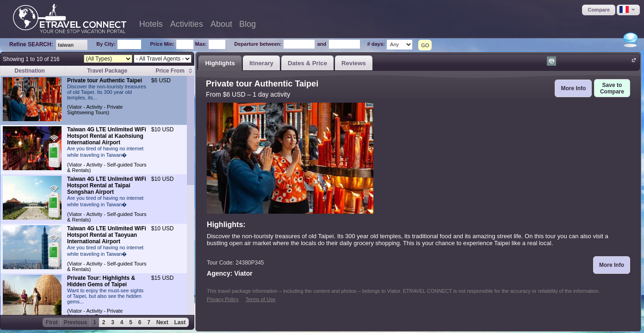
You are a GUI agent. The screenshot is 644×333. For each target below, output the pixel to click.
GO (425, 45)
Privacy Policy (223, 299)
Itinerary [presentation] (261, 63)
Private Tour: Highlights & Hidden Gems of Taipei (101, 281)
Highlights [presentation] (220, 63)
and (322, 44)
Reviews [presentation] (354, 63)
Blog (248, 24)
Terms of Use (261, 299)
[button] (599, 10)
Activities (187, 24)
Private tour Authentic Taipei (105, 80)
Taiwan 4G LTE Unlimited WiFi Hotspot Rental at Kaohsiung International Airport (107, 136)
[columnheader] (174, 71)
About (221, 24)
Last (180, 322)
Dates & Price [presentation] (307, 63)
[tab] (220, 63)
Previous (76, 322)
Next (162, 322)
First (52, 322)
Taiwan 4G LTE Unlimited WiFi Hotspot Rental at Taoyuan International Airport (107, 235)
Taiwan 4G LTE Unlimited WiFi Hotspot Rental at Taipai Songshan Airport (107, 185)
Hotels (151, 24)
